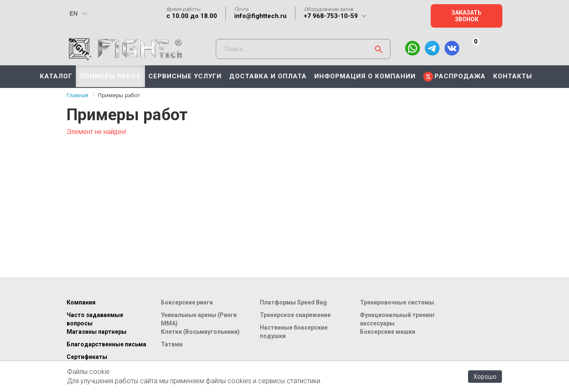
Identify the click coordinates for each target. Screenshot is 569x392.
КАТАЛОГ (56, 76)
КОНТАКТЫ (513, 76)
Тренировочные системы (397, 302)
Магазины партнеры (97, 332)
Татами (172, 344)
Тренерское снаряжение (295, 315)
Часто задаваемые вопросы (95, 319)
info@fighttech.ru (260, 16)
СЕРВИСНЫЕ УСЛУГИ (185, 76)
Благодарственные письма (106, 344)
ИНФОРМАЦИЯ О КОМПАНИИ (365, 76)
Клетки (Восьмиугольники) (200, 332)
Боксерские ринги (187, 302)
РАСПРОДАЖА (460, 76)
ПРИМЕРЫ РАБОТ (110, 76)
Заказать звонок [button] (466, 16)
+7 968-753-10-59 (331, 16)
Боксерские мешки (388, 332)
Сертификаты (87, 357)
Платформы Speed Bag (293, 302)
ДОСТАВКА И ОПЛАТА (268, 76)
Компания (81, 302)
